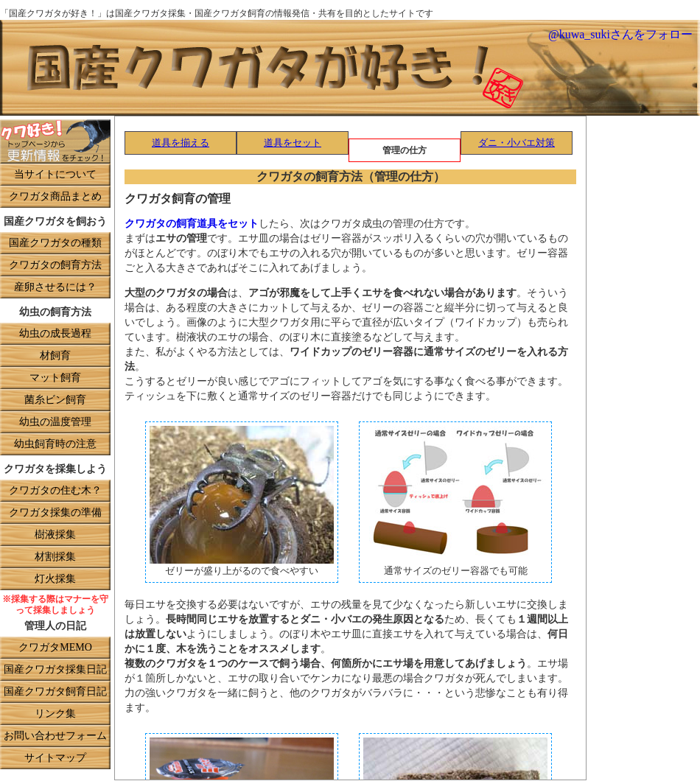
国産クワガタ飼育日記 (55, 692)
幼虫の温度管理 (55, 423)
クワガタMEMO (55, 648)
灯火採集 (55, 579)
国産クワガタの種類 (55, 244)
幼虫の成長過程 (55, 334)
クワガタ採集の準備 (55, 513)
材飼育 (55, 356)
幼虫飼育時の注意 (55, 445)
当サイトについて (55, 175)
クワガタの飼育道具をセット (192, 224)
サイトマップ (55, 759)
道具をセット (293, 143)
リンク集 (55, 714)
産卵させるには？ (55, 288)
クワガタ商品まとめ (55, 197)
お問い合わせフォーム (55, 736)
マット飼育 (55, 378)
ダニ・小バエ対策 (517, 143)
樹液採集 (55, 535)
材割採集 (55, 557)
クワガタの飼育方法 (55, 266)
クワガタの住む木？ (55, 491)
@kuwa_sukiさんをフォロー (620, 35)
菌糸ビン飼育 (55, 400)
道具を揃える (181, 143)
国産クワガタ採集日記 (55, 670)
